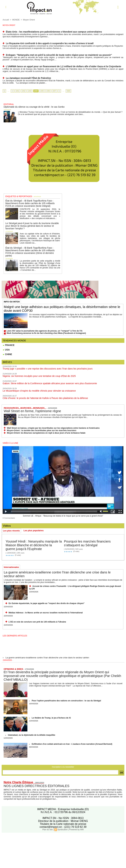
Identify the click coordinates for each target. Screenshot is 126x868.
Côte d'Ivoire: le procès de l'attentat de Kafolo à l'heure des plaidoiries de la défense (45, 398)
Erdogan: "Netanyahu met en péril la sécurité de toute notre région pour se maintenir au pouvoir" (59, 55)
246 (48, 91)
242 (24, 91)
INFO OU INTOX (12, 302)
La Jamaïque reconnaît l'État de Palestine (28, 78)
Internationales (11, 567)
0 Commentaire (9, 518)
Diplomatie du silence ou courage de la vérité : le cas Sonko (34, 107)
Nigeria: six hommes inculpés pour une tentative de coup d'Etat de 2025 (39, 376)
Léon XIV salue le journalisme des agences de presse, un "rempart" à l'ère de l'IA (45, 331)
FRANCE (9, 345)
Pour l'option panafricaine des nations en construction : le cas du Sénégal (66, 701)
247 (54, 91)
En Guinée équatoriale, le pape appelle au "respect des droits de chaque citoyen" (47, 603)
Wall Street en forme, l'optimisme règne (32, 411)
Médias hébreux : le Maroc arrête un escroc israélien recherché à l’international (46, 613)
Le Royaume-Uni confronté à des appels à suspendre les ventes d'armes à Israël (50, 43)
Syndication (63, 830)
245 (42, 91)
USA (6, 350)
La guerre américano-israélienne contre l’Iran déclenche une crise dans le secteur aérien (47, 659)
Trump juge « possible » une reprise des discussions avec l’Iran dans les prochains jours (48, 369)
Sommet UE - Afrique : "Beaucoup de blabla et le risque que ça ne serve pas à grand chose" (63, 516)
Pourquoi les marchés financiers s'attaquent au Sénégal (87, 543)
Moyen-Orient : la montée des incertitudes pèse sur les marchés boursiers (42, 430)
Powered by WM (76, 830)
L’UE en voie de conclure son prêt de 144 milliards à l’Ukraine (37, 622)
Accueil (6, 20)
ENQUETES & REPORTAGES (19, 196)
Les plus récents (11, 531)
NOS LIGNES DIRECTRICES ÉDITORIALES (37, 786)
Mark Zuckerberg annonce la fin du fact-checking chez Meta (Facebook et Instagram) (46, 333)
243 (30, 91)
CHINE (7, 354)
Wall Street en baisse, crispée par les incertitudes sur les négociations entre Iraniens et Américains (53, 428)
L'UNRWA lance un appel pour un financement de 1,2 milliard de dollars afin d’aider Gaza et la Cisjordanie (64, 66)
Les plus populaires (34, 530)
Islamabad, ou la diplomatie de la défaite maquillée (31, 735)
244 (36, 91)
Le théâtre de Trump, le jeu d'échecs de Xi (51, 718)
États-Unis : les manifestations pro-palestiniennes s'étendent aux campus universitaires (54, 32)
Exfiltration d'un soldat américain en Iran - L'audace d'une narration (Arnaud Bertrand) (72, 744)
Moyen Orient (29, 20)
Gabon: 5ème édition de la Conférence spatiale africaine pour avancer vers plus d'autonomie (50, 383)
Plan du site (47, 830)
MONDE (16, 20)
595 (68, 91)
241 (17, 91)
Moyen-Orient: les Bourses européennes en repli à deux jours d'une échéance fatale (46, 433)
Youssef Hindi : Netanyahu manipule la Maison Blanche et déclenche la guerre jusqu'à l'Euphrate (34, 545)
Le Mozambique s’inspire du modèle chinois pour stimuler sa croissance (39, 391)
